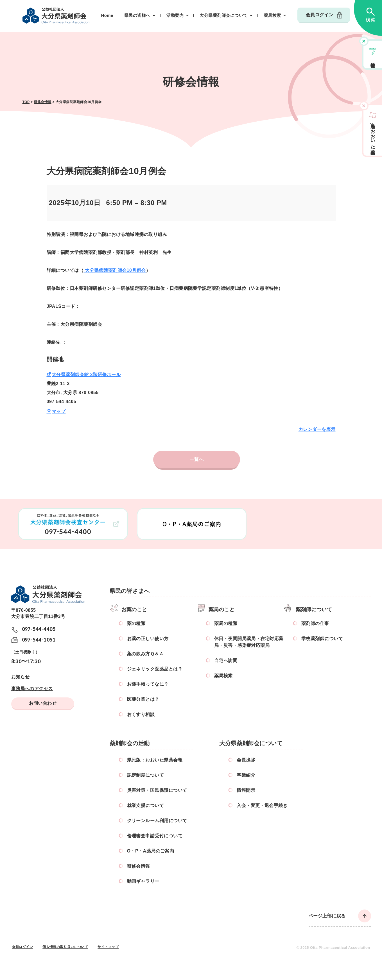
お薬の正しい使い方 (148, 639)
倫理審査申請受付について (155, 836)
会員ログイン (320, 15)
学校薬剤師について (322, 639)
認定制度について (146, 775)
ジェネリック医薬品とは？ (155, 669)
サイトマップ (108, 947)
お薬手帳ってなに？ (148, 684)
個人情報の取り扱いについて (65, 947)
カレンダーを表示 (317, 429)
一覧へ (197, 459)
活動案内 (175, 15)
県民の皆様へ (137, 15)
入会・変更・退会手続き (262, 805)
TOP (26, 102)
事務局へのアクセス (32, 689)
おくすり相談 (141, 714)
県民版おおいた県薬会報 (373, 134)
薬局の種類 (226, 623)
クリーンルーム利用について (157, 821)
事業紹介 (246, 775)
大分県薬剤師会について (223, 15)
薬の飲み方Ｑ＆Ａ (145, 654)
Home (107, 15)
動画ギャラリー (143, 881)
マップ (56, 411)
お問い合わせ (43, 703)
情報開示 (246, 790)
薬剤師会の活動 (130, 743)
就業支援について (146, 805)
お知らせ (21, 677)
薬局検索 (272, 15)
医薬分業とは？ (143, 699)
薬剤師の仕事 (315, 623)
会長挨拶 (246, 760)
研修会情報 (373, 60)
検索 (368, 18)
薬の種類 (136, 623)
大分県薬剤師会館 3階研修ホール (84, 375)
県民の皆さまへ (130, 591)
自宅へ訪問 (226, 660)
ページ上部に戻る (327, 916)
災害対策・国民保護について (157, 790)
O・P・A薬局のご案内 (151, 851)
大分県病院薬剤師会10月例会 (115, 270)
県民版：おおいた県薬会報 (155, 760)
